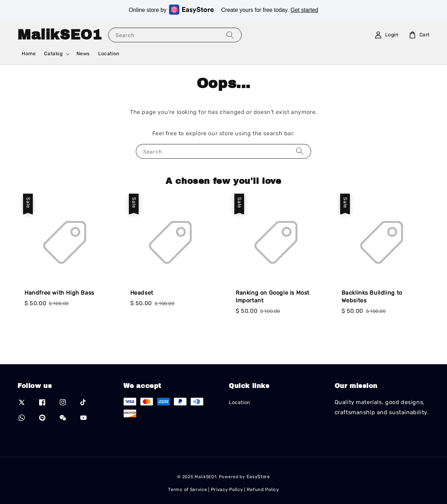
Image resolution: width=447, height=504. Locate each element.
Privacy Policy (227, 489)
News (83, 54)
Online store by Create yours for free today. (223, 10)
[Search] (230, 35)
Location (109, 54)
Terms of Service (187, 489)
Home (29, 54)
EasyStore (258, 477)
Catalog (53, 54)
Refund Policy (263, 489)
